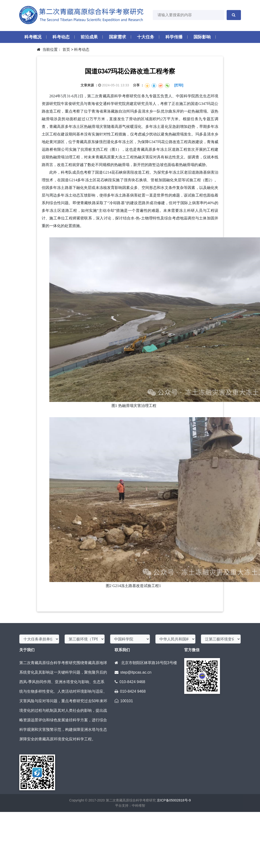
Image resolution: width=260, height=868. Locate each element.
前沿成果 (89, 37)
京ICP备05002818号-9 (174, 800)
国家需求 (117, 37)
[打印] (179, 85)
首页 (66, 49)
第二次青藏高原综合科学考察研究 (130, 800)
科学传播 (174, 37)
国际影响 (202, 37)
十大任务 (146, 37)
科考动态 (61, 37)
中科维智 (138, 806)
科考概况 (33, 37)
